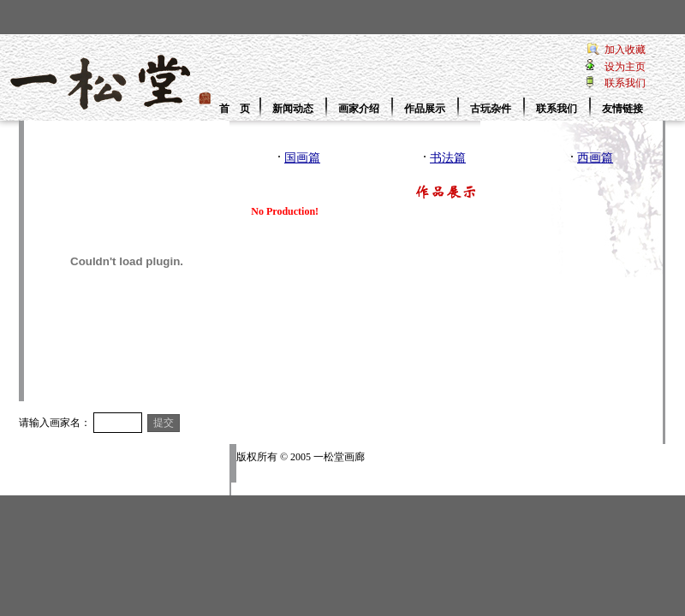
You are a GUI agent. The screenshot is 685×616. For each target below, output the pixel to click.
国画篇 (302, 158)
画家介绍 (359, 109)
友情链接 (622, 109)
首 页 (235, 109)
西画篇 (595, 158)
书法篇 (448, 158)
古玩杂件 (491, 109)
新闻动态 (293, 109)
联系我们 (557, 109)
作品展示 (425, 109)
